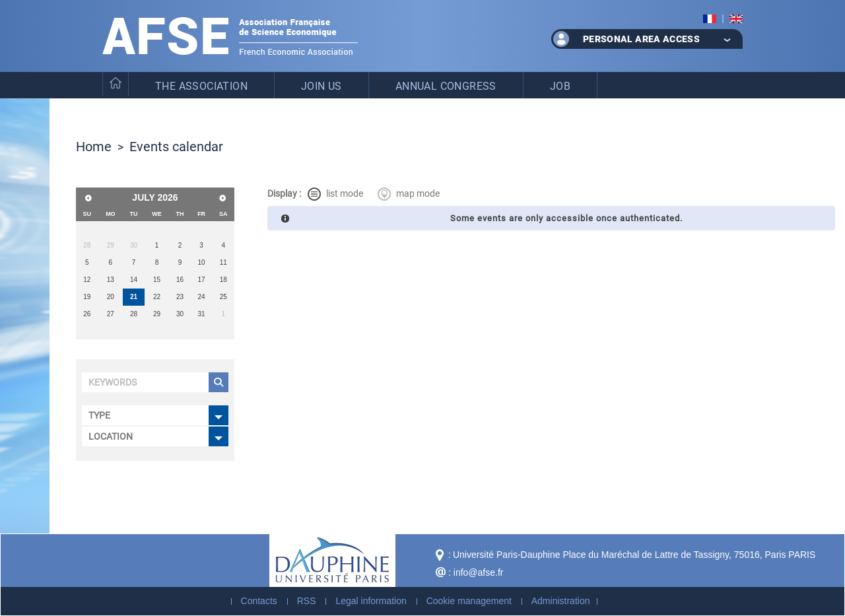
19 (87, 297)
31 (202, 314)
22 (157, 297)
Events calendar (176, 146)
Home (94, 146)
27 (111, 314)
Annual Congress (446, 86)
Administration (561, 601)
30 (180, 314)
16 (180, 280)
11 (223, 262)
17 (202, 280)
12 (87, 280)
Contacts (259, 601)
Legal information (371, 601)
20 (111, 297)
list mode (335, 194)
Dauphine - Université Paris (332, 561)
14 (134, 280)
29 (157, 314)
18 (223, 280)
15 (157, 280)
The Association (201, 86)
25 (223, 297)
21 (134, 297)
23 (180, 297)
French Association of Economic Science (230, 36)
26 (87, 314)
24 (202, 297)
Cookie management (469, 601)
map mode (409, 194)
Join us (321, 86)
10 (202, 262)
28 (134, 314)
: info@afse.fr (476, 572)
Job (560, 86)
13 (111, 280)
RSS (307, 601)
